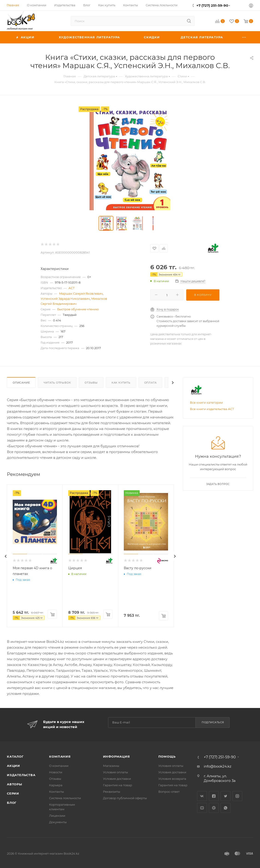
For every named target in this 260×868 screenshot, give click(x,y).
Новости (56, 772)
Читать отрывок (57, 383)
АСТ (72, 288)
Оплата (151, 383)
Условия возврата (172, 779)
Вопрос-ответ (169, 792)
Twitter (226, 796)
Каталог (15, 756)
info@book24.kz (218, 766)
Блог (12, 803)
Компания (60, 756)
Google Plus (214, 808)
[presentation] (6, 556)
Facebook (214, 796)
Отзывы (91, 383)
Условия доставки (117, 779)
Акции (13, 766)
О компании (59, 766)
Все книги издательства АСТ (212, 409)
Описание (21, 383)
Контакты (56, 792)
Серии (13, 793)
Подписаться (213, 722)
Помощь (167, 756)
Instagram (237, 796)
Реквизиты (112, 792)
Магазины (111, 766)
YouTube (202, 808)
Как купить (121, 383)
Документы (58, 822)
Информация (117, 756)
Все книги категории (206, 402)
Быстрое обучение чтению (78, 309)
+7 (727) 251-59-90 (212, 5)
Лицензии (57, 816)
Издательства (21, 775)
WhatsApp (226, 808)
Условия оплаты (115, 772)
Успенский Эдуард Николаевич (65, 299)
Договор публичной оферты (125, 798)
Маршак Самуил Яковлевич (81, 293)
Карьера (56, 785)
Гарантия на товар (118, 785)
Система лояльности (65, 798)
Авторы (15, 784)
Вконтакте (202, 796)
